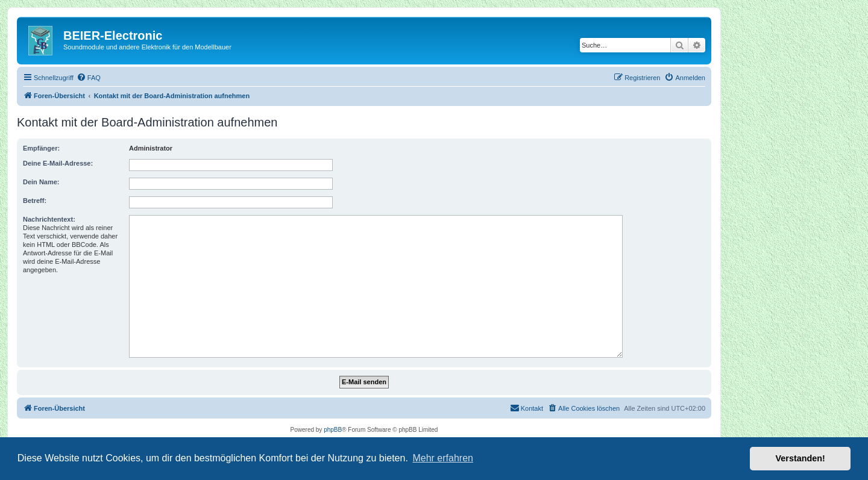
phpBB (333, 430)
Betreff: (35, 201)
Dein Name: (41, 182)
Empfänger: (41, 148)
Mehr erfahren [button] (443, 458)
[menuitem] (89, 78)
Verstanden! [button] (800, 458)
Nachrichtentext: (49, 219)
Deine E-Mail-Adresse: (58, 163)
